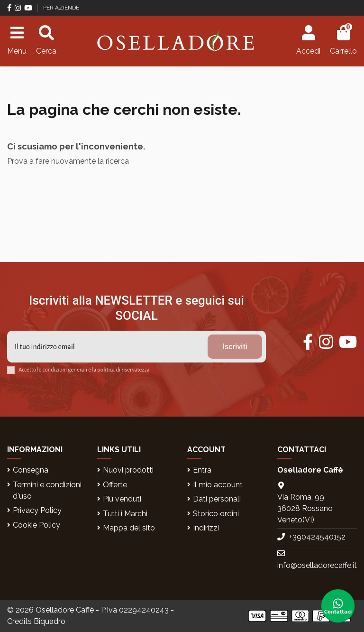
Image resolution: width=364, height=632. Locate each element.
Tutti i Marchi (125, 514)
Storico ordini (216, 514)
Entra (202, 470)
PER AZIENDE (61, 8)
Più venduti (122, 499)
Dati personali (217, 499)
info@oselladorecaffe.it (317, 565)
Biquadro (50, 621)
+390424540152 (317, 537)
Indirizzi (206, 528)
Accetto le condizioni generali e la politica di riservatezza (84, 370)
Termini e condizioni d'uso (47, 490)
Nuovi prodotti (128, 470)
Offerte (115, 485)
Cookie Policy (36, 525)
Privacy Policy (37, 510)
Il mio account (218, 485)
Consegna (31, 470)
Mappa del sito (129, 528)
